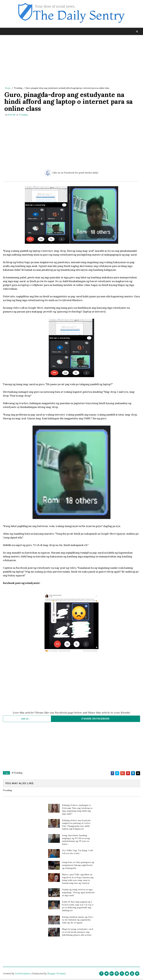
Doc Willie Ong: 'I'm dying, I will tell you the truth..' (77, 853)
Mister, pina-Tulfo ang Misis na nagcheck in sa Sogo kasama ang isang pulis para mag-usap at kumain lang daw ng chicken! (78, 880)
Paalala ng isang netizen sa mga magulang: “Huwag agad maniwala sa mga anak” (78, 894)
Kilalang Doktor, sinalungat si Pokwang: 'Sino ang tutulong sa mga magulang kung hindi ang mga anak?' (77, 811)
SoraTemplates (23, 975)
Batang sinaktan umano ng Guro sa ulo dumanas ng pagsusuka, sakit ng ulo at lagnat (78, 921)
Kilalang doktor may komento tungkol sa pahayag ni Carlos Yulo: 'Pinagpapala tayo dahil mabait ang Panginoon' (76, 826)
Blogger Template (57, 975)
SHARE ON (96, 720)
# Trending (17, 774)
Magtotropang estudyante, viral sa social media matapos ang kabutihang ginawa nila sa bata (77, 933)
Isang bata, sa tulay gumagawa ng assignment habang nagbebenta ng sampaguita (78, 866)
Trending (18, 88)
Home (8, 88)
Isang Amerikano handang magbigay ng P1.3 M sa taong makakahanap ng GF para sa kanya (76, 841)
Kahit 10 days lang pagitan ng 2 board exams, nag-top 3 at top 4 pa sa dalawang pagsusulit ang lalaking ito (78, 907)
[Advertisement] (72, 62)
